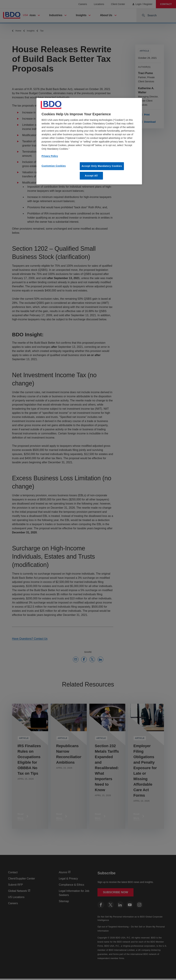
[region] (89, 141)
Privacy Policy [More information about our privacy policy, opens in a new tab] (50, 156)
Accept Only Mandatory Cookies (102, 166)
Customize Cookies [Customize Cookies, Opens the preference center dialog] (54, 166)
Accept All (91, 176)
